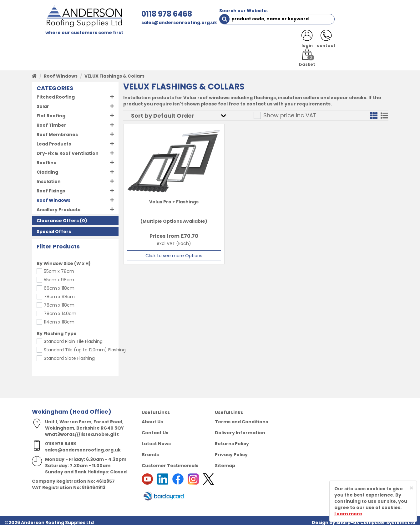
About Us (152, 418)
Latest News (156, 440)
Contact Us (155, 429)
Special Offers (54, 228)
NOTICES (368, 41)
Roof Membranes (57, 131)
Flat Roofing (51, 112)
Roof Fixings (51, 187)
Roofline (47, 159)
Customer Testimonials (170, 462)
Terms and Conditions (241, 418)
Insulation (49, 178)
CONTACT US (293, 41)
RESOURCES (255, 41)
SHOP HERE (72, 41)
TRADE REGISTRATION (155, 41)
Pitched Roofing (56, 94)
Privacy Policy (231, 451)
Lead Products (54, 140)
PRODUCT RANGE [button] (210, 41)
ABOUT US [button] (107, 41)
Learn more (348, 514)
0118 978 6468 (140, 14)
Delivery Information (240, 429)
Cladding (47, 169)
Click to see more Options (165, 252)
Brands (150, 451)
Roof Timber (51, 122)
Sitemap (225, 462)
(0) (62, 217)
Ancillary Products (58, 206)
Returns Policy (232, 440)
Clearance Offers (58, 217)
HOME (43, 41)
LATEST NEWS (333, 41)
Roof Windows (61, 73)
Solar (43, 103)
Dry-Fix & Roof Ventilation (68, 150)
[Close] (411, 488)
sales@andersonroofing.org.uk (153, 23)
